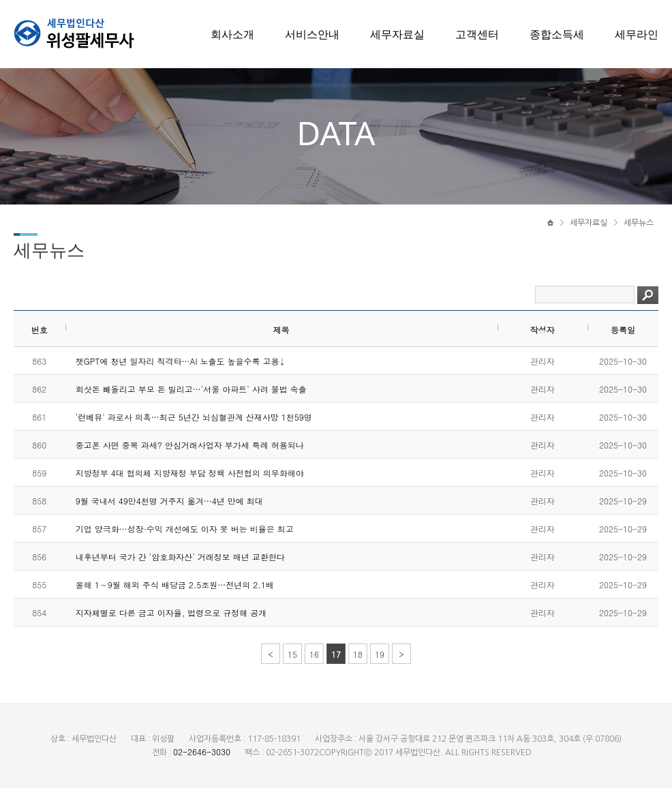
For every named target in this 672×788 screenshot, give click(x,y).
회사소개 (232, 34)
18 (358, 654)
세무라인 (637, 34)
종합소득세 (557, 34)
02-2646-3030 (202, 752)
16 (314, 654)
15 (292, 654)
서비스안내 (312, 34)
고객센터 (477, 34)
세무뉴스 (639, 223)
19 (380, 654)
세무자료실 (397, 34)
